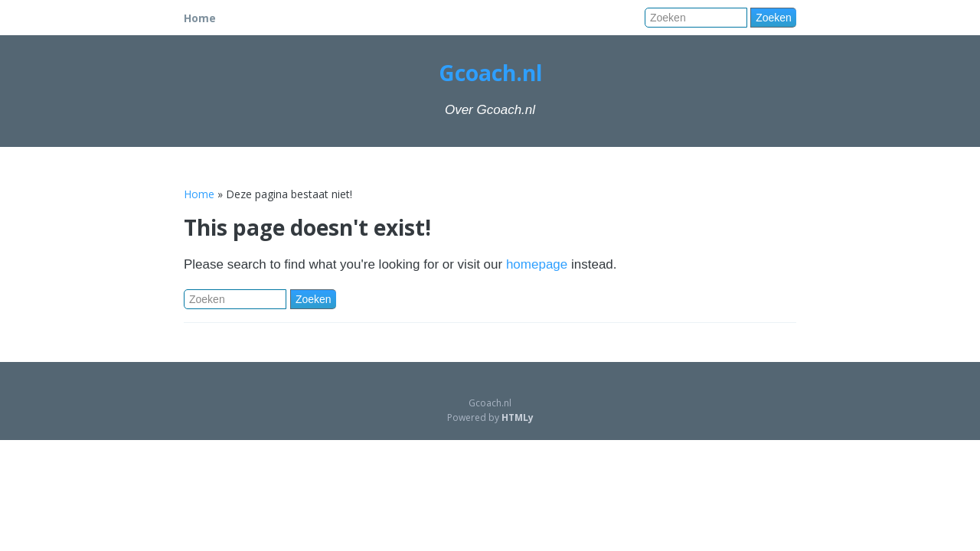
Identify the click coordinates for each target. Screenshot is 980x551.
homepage (537, 264)
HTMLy (518, 417)
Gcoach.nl (490, 73)
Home (200, 18)
